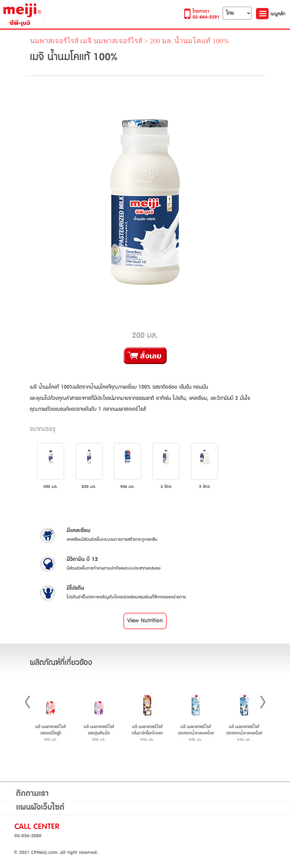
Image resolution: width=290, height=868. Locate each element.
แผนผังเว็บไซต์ (40, 807)
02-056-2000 (28, 836)
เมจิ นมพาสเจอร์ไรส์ (111, 41)
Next (263, 702)
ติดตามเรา (32, 794)
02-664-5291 (206, 17)
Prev (28, 702)
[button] (145, 621)
